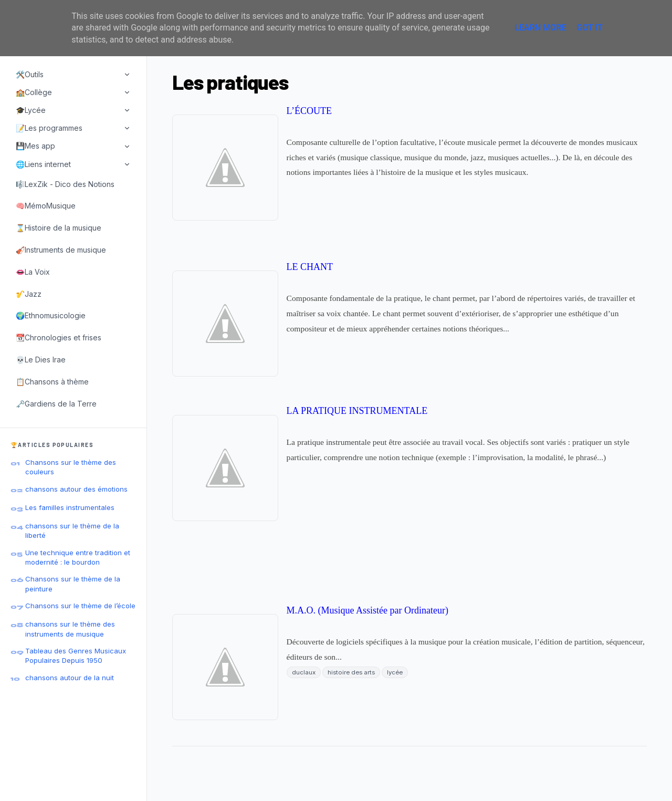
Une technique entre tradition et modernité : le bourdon (78, 557)
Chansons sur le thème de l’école (80, 606)
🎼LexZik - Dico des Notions (65, 184)
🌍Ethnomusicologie (51, 315)
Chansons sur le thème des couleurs (71, 467)
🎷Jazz (29, 294)
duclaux (304, 672)
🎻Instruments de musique (61, 250)
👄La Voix (33, 272)
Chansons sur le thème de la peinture (73, 584)
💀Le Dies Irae (41, 360)
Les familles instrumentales (70, 507)
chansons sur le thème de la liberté (72, 530)
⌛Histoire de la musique (59, 228)
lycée (395, 672)
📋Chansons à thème (52, 382)
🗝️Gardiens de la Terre (56, 404)
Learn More (540, 28)
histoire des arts (351, 672)
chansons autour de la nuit (70, 678)
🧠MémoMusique (46, 206)
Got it (589, 28)
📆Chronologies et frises (59, 337)
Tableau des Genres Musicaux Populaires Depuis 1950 (76, 656)
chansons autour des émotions (76, 489)
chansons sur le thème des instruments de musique (70, 629)
